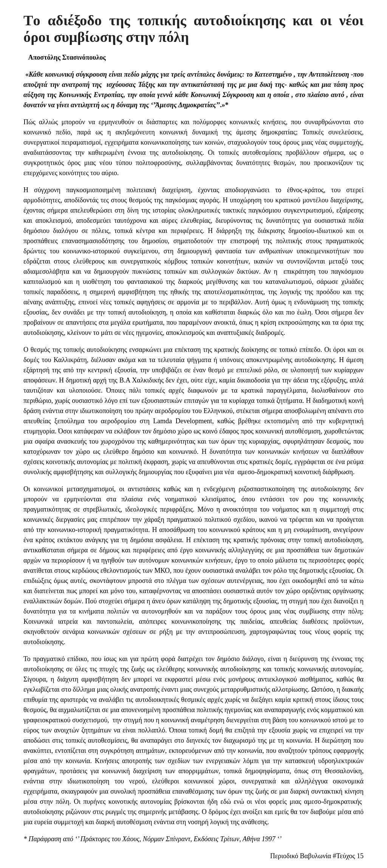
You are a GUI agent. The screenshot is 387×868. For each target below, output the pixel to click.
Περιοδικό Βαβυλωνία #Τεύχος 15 (317, 856)
